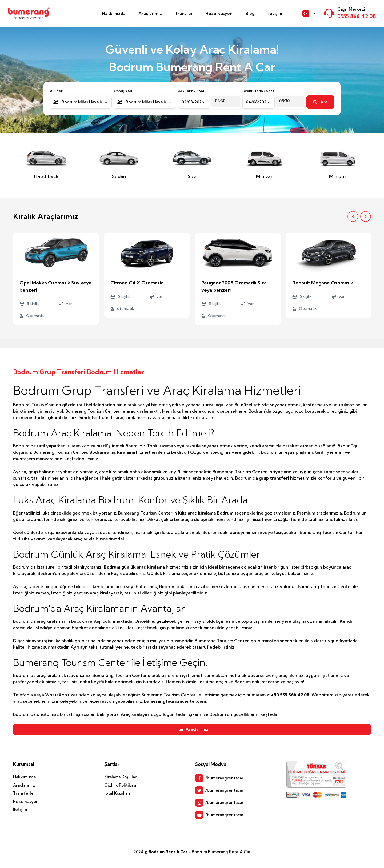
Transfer (184, 13)
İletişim (275, 13)
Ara (320, 102)
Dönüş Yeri (123, 91)
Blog (250, 13)
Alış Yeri (57, 91)
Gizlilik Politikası (120, 785)
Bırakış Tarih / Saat (258, 91)
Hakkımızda (114, 13)
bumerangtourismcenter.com (175, 701)
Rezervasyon (219, 13)
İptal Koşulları (117, 793)
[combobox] (81, 102)
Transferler (24, 793)
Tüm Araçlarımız (192, 729)
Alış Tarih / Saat (191, 91)
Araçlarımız (150, 13)
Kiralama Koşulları (121, 777)
